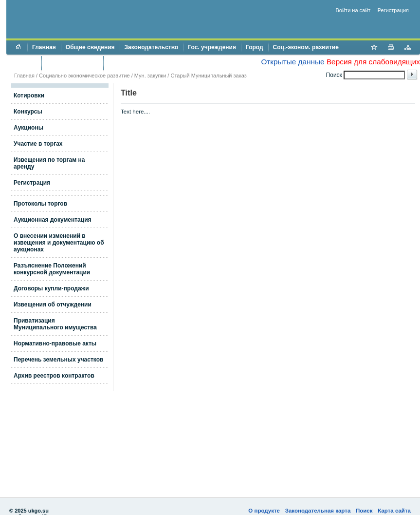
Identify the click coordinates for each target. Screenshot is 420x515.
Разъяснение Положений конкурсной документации (52, 269)
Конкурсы (28, 112)
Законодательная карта (318, 511)
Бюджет (25, 63)
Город (255, 47)
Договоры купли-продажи (51, 288)
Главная (44, 47)
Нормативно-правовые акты (55, 343)
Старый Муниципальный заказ (208, 76)
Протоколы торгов (40, 204)
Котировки (29, 95)
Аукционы (28, 128)
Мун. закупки (150, 76)
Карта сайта (394, 511)
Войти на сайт (353, 10)
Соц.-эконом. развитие (306, 47)
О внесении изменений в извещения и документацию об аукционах (59, 243)
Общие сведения (90, 47)
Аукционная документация (53, 220)
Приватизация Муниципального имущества (55, 324)
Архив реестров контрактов (54, 376)
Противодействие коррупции (150, 63)
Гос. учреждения (212, 47)
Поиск (364, 511)
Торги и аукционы (72, 63)
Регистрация (393, 10)
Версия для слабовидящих (373, 62)
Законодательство (152, 47)
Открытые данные (292, 62)
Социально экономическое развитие (84, 76)
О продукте (264, 511)
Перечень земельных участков (58, 360)
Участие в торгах (38, 144)
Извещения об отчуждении (53, 305)
